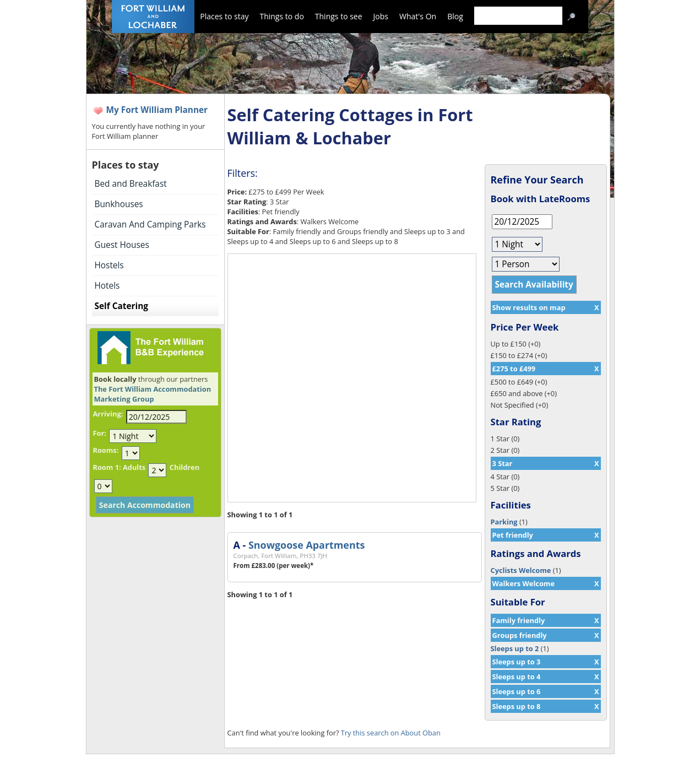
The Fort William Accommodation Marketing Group (153, 394)
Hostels (109, 265)
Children (185, 467)
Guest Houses (122, 245)
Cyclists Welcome (521, 570)
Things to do (281, 16)
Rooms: (106, 450)
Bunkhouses (119, 204)
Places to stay (224, 16)
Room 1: (107, 467)
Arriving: (108, 414)
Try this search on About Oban (391, 733)
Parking (504, 522)
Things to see (339, 16)
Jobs (381, 16)
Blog (455, 16)
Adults (134, 467)
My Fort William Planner (157, 110)
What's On (418, 16)
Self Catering (121, 306)
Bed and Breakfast (131, 184)
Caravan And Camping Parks (150, 224)
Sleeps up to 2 (515, 648)
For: (100, 433)
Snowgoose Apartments (306, 545)
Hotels (107, 286)
